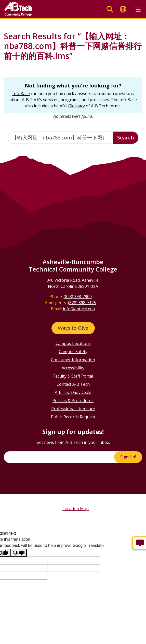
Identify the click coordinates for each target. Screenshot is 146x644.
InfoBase (21, 94)
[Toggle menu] (137, 9)
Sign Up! (128, 457)
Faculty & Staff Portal (73, 376)
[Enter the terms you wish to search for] (60, 138)
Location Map (76, 509)
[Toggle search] (110, 9)
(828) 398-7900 (78, 297)
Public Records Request (73, 417)
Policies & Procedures (73, 401)
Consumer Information (73, 360)
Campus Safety (73, 352)
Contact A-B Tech (73, 384)
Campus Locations (73, 343)
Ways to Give (73, 328)
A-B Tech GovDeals (73, 392)
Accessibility (73, 368)
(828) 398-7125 (82, 303)
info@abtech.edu (79, 309)
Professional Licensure (73, 409)
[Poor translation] (19, 553)
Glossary (77, 106)
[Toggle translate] (123, 9)
